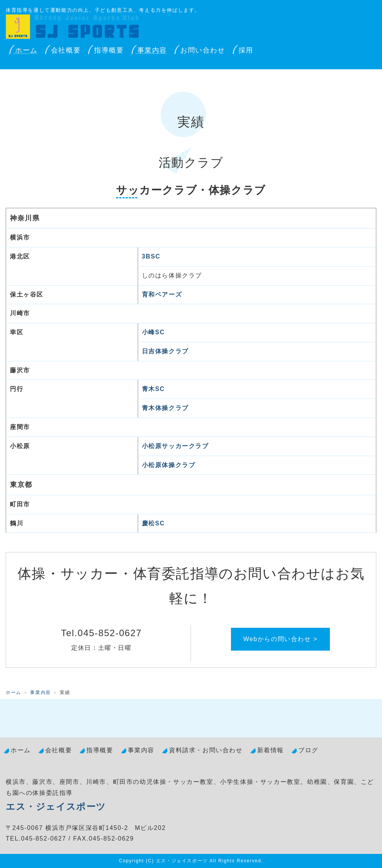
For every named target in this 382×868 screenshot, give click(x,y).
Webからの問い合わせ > (280, 639)
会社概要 (66, 50)
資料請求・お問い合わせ (206, 750)
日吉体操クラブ (165, 351)
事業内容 (152, 50)
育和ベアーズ (162, 294)
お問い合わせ (203, 50)
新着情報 (271, 750)
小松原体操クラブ (169, 465)
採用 (246, 50)
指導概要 (109, 50)
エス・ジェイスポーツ (56, 807)
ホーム (26, 50)
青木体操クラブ (165, 408)
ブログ (308, 750)
